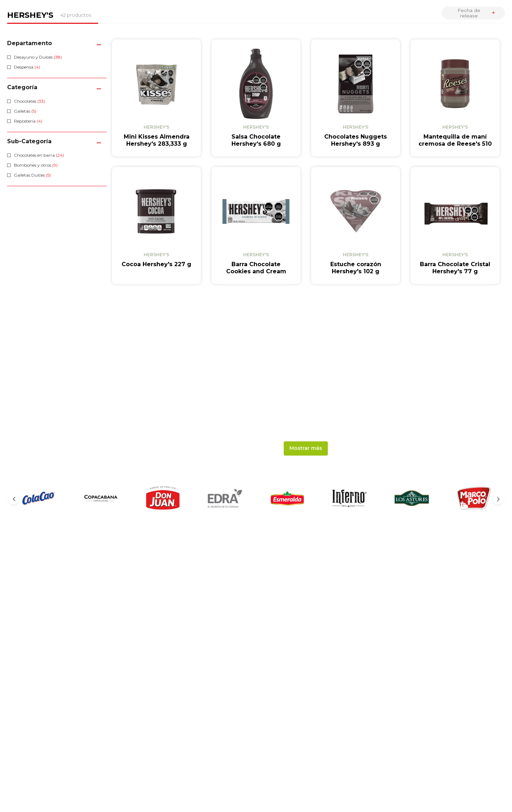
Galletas (25, 111)
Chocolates (30, 101)
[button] (57, 43)
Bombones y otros (36, 165)
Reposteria (28, 121)
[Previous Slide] (14, 499)
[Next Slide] (498, 499)
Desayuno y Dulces (38, 57)
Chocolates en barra (39, 155)
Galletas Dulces (32, 175)
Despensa (27, 67)
